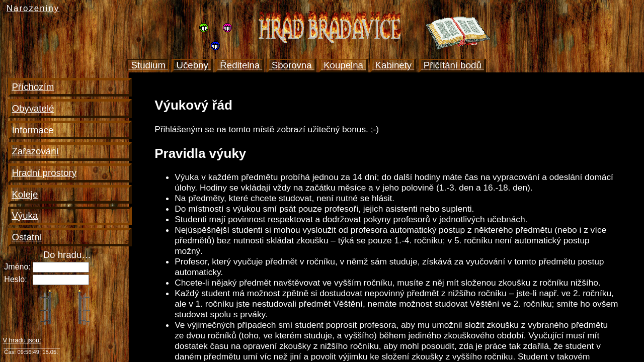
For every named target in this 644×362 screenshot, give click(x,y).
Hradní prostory (44, 173)
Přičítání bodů (453, 65)
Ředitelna (240, 65)
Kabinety (393, 65)
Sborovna (292, 65)
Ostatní (27, 237)
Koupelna (343, 65)
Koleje (25, 194)
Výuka (25, 215)
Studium (148, 65)
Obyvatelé (33, 108)
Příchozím (33, 87)
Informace (32, 130)
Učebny (192, 65)
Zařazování (35, 151)
